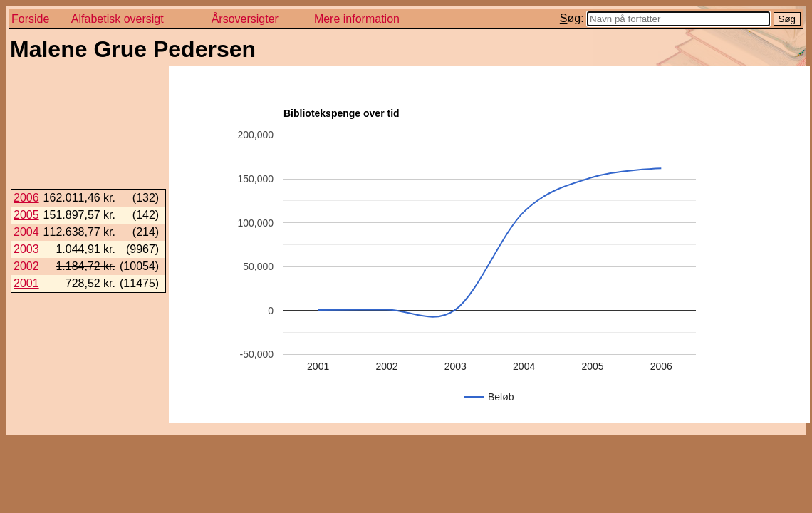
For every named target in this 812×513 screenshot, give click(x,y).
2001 (26, 283)
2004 (26, 232)
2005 (26, 215)
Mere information (357, 19)
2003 (26, 249)
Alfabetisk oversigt (118, 19)
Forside (30, 19)
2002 (26, 266)
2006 (26, 198)
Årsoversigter (245, 19)
